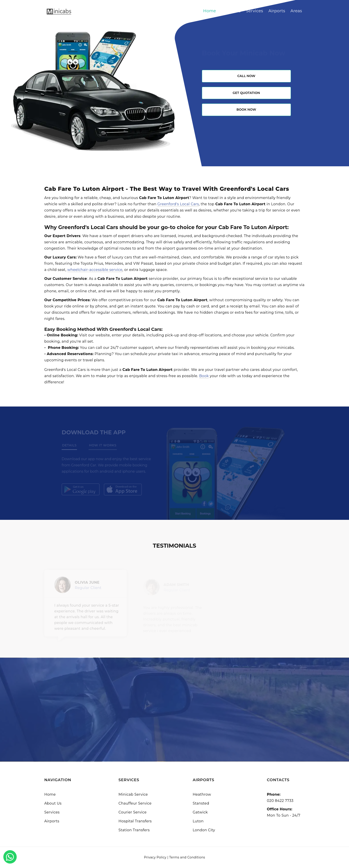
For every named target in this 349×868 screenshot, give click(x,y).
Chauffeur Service (135, 803)
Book (204, 376)
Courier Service (132, 812)
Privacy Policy (155, 857)
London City (204, 830)
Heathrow (202, 794)
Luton (198, 821)
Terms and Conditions (187, 857)
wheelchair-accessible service (95, 270)
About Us (231, 11)
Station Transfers (134, 830)
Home (210, 11)
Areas (296, 11)
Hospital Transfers (135, 821)
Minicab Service (133, 794)
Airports (277, 11)
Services (255, 11)
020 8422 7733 (280, 801)
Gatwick (200, 812)
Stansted (201, 803)
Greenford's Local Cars (178, 204)
